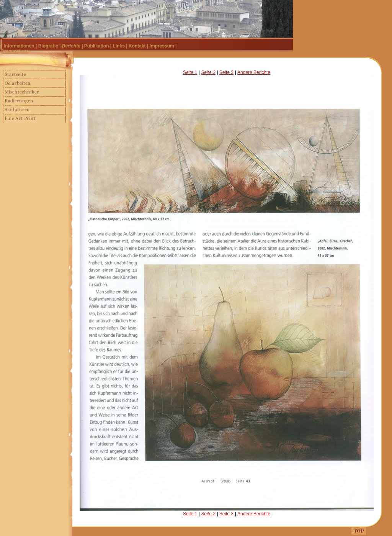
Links (119, 46)
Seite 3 (226, 72)
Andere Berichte (254, 72)
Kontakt (137, 46)
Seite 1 (190, 72)
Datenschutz (15, 51)
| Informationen (18, 46)
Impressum (162, 46)
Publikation (97, 46)
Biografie (48, 46)
